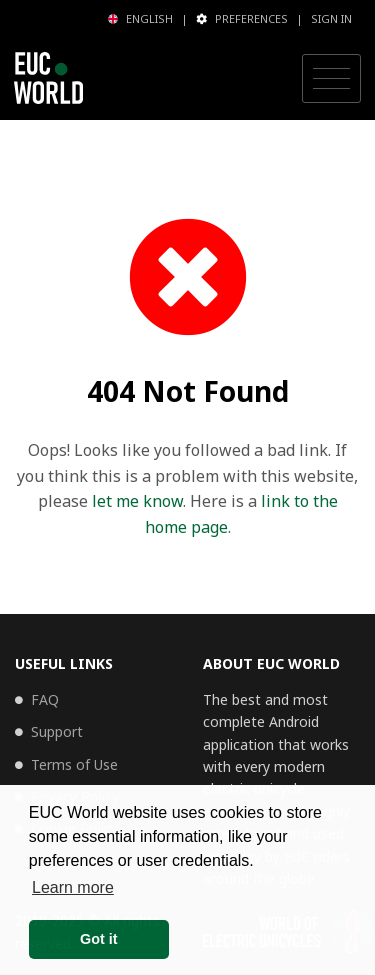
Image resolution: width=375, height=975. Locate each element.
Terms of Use (74, 764)
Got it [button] (99, 939)
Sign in (331, 18)
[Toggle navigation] (331, 79)
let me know (137, 501)
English (140, 18)
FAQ (45, 699)
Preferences (242, 18)
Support (57, 731)
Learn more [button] (73, 887)
